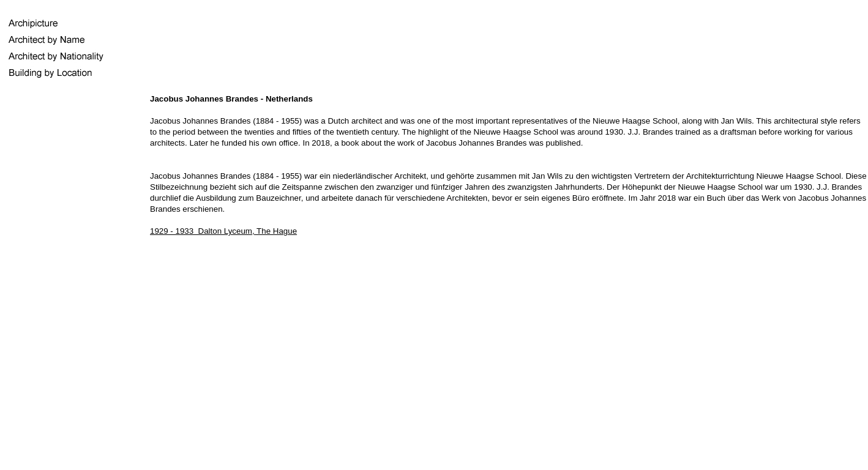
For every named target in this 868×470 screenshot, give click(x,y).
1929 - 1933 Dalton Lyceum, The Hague (223, 231)
